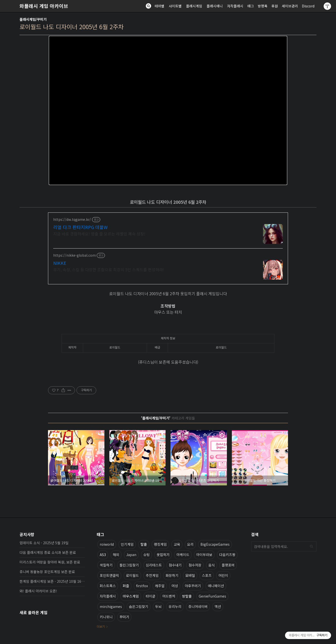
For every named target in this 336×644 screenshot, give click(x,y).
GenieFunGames (212, 596)
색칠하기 (106, 565)
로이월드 (132, 575)
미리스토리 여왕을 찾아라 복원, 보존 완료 (50, 562)
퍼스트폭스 (108, 586)
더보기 (101, 626)
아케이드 (183, 555)
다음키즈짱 (227, 555)
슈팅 (146, 555)
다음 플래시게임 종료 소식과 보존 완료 (48, 552)
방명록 (263, 6)
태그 (251, 6)
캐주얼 (160, 586)
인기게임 (127, 544)
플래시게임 (194, 6)
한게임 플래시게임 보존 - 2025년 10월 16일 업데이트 (52, 581)
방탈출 (187, 596)
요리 (190, 544)
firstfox (142, 586)
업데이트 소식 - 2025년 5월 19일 (44, 543)
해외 (116, 555)
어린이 (223, 575)
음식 (212, 565)
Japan (131, 555)
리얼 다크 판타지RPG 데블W (80, 227)
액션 (218, 606)
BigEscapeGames (215, 544)
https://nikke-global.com (74, 255)
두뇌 (158, 606)
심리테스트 (154, 565)
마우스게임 (131, 596)
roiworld (107, 544)
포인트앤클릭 (109, 575)
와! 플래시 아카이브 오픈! (38, 591)
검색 (312, 546)
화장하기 (172, 575)
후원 (275, 6)
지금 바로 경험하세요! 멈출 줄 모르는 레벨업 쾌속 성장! (99, 234)
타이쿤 (151, 596)
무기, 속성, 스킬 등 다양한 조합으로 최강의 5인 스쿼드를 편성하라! (109, 269)
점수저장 (195, 565)
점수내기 (175, 565)
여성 (175, 586)
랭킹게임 (160, 544)
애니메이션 (216, 586)
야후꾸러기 (193, 586)
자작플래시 (235, 6)
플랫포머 (228, 565)
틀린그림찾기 (129, 565)
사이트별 (175, 6)
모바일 (190, 575)
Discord (308, 6)
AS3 (103, 555)
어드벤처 (169, 596)
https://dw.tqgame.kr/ (72, 219)
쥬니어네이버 (198, 606)
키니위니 (106, 617)
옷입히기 (163, 555)
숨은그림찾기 (139, 606)
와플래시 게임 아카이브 (44, 6)
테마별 (159, 6)
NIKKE (60, 263)
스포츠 (207, 575)
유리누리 (175, 606)
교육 (177, 544)
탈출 (144, 544)
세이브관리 (290, 6)
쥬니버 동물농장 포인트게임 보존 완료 (47, 572)
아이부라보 (204, 555)
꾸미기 (124, 617)
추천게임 (152, 575)
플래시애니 (215, 6)
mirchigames (111, 606)
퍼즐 (126, 586)
